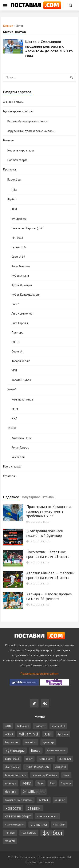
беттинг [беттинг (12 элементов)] (11, 792)
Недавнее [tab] (11, 497)
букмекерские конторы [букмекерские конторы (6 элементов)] (19, 800)
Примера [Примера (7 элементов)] (11, 783)
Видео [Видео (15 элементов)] (36, 750)
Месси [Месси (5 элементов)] (66, 775)
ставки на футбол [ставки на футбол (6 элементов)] (15, 824)
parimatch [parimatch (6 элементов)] (40, 726)
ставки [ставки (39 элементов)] (34, 808)
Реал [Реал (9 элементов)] (40, 783)
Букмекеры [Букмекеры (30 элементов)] (15, 750)
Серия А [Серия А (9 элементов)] (66, 783)
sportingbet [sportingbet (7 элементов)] (58, 726)
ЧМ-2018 (17, 238)
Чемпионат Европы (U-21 (28, 228)
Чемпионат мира (22, 399)
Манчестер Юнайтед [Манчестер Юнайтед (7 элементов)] (45, 775)
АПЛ (14, 209)
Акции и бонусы (13, 102)
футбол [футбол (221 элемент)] (52, 833)
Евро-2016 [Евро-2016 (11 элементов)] (12, 759)
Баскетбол (14, 179)
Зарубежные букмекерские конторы (31, 131)
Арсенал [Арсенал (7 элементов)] (63, 734)
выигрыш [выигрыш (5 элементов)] (44, 800)
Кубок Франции (22, 285)
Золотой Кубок (21, 380)
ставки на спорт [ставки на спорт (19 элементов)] (18, 816)
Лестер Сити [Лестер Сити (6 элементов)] (46, 759)
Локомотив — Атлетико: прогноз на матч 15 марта (48, 554)
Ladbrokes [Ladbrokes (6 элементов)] (23, 726)
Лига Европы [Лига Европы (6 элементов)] (12, 767)
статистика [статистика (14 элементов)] (39, 824)
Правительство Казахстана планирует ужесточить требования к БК (49, 511)
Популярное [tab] (30, 497)
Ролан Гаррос (20, 447)
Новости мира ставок (21, 150)
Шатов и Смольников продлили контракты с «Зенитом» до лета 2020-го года (49, 49)
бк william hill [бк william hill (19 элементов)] (34, 792)
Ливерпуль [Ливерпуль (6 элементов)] (65, 759)
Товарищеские (21, 361)
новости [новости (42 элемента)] (13, 808)
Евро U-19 (18, 257)
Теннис (12, 428)
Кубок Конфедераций (26, 295)
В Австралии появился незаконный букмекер (45, 533)
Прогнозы (9, 169)
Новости (8, 140)
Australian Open (22, 438)
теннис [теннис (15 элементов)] (10, 833)
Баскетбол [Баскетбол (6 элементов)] (30, 742)
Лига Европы (20, 323)
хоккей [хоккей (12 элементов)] (10, 841)
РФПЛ (15, 342)
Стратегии (9, 476)
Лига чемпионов (22, 313)
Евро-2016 (19, 247)
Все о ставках (12, 466)
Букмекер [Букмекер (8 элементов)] (48, 742)
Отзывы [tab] (48, 497)
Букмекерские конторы (18, 111)
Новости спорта (17, 160)
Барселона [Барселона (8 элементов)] (12, 742)
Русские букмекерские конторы (28, 121)
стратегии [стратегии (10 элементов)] (59, 824)
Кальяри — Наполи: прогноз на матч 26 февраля (49, 596)
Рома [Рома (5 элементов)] (52, 783)
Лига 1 (16, 304)
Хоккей (12, 389)
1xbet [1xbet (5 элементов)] (8, 726)
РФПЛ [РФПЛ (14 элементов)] (27, 783)
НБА (14, 190)
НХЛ (14, 418)
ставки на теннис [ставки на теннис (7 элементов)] (48, 816)
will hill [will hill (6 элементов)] (9, 734)
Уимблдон (18, 457)
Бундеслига (19, 219)
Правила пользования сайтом (39, 674)
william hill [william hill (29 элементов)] (29, 734)
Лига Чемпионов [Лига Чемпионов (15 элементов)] (37, 767)
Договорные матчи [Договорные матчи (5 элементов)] (56, 750)
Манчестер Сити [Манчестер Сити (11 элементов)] (16, 775)
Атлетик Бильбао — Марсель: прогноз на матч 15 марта (50, 575)
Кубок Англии (20, 276)
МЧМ (15, 409)
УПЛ (14, 370)
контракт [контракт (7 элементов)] (60, 800)
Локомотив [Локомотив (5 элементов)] (60, 767)
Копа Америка (21, 266)
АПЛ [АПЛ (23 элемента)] (48, 734)
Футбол (12, 199)
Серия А (17, 351)
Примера (17, 332)
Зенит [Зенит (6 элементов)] (29, 759)
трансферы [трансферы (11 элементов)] (29, 833)
